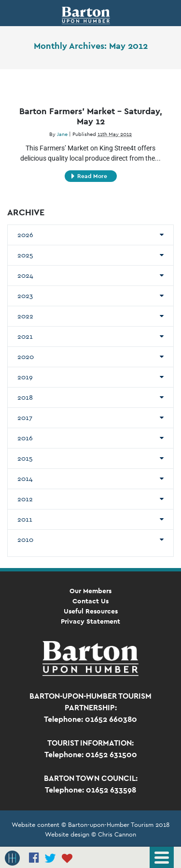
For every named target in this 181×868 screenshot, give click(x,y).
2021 (25, 336)
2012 (25, 499)
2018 (25, 397)
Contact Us (90, 601)
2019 (25, 377)
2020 (26, 357)
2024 (25, 275)
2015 (25, 458)
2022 (25, 316)
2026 (25, 235)
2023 (25, 296)
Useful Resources (91, 611)
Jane (62, 134)
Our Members (90, 591)
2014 (25, 479)
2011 (25, 519)
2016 (25, 438)
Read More (89, 176)
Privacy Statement (90, 621)
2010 (25, 539)
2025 (25, 255)
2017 (25, 418)
